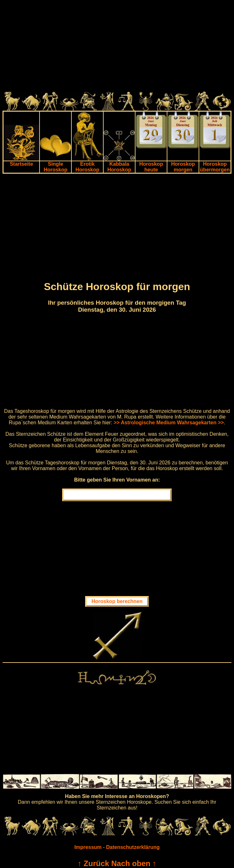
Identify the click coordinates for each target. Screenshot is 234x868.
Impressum (88, 847)
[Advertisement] (117, 47)
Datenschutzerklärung (133, 847)
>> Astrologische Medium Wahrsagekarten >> (169, 423)
